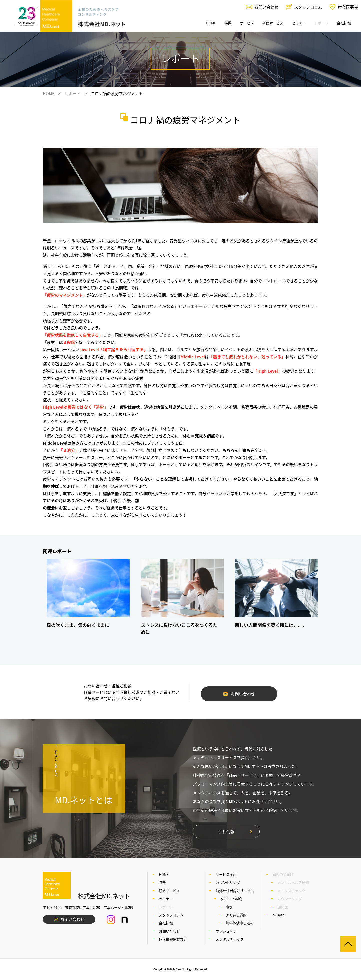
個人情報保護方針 (173, 939)
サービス (247, 23)
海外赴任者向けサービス (235, 891)
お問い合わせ (266, 7)
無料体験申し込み (240, 923)
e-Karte (278, 915)
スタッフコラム (308, 7)
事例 (229, 907)
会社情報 (344, 23)
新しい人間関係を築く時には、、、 (271, 625)
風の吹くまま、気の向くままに (78, 625)
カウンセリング (228, 882)
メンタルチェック (230, 939)
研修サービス (273, 23)
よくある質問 (236, 915)
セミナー (299, 23)
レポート (73, 93)
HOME (211, 23)
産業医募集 (348, 7)
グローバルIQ (231, 899)
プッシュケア (226, 931)
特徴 (228, 23)
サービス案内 (226, 874)
